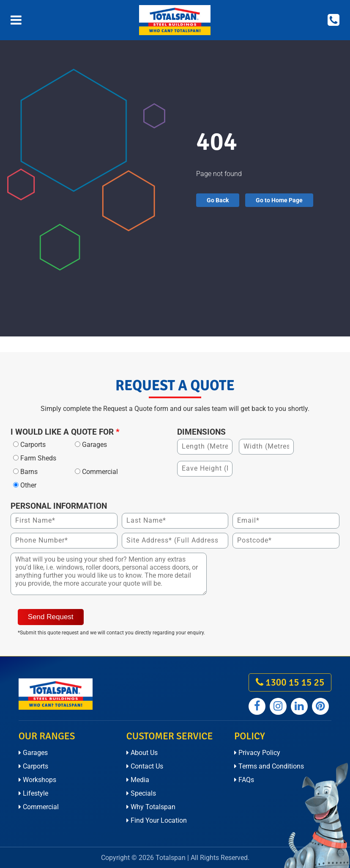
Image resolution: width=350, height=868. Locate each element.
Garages (33, 753)
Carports (33, 766)
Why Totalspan (151, 807)
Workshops (37, 780)
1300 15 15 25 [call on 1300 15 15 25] (290, 682)
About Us (142, 753)
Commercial (39, 807)
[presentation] (275, 569)
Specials (141, 793)
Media (138, 780)
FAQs (244, 780)
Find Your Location (157, 820)
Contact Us (145, 766)
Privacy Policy (257, 753)
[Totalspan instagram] (278, 706)
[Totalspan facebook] (257, 706)
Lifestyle (33, 793)
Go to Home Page (279, 200)
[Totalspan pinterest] (320, 706)
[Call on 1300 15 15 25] (334, 20)
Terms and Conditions (269, 766)
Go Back (218, 200)
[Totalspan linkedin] (299, 706)
